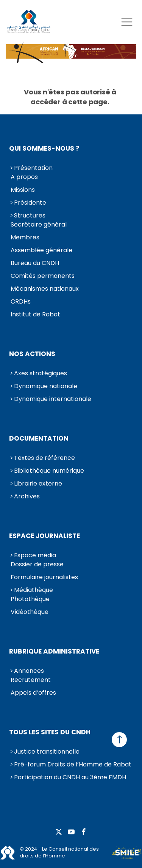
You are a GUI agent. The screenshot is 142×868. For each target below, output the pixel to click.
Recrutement (31, 680)
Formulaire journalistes (44, 577)
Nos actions (32, 354)
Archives (27, 496)
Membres (25, 237)
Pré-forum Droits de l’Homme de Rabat (73, 764)
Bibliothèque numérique (49, 471)
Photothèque (30, 599)
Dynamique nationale (46, 386)
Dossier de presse (37, 564)
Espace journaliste (44, 536)
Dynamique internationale (53, 399)
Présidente (30, 203)
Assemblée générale (41, 250)
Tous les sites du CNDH (50, 732)
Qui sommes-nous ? (44, 148)
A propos (24, 177)
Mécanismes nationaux (45, 289)
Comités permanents (43, 276)
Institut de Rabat (35, 314)
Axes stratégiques (41, 373)
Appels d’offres (33, 693)
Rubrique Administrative (54, 651)
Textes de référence (44, 458)
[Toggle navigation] (127, 22)
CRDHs (21, 301)
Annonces (29, 671)
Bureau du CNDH (35, 263)
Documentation (39, 438)
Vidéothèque (30, 612)
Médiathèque (34, 590)
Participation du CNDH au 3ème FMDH (70, 777)
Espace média (35, 555)
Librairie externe (38, 483)
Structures (30, 215)
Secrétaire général (39, 224)
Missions (23, 190)
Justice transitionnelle (47, 752)
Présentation (33, 168)
